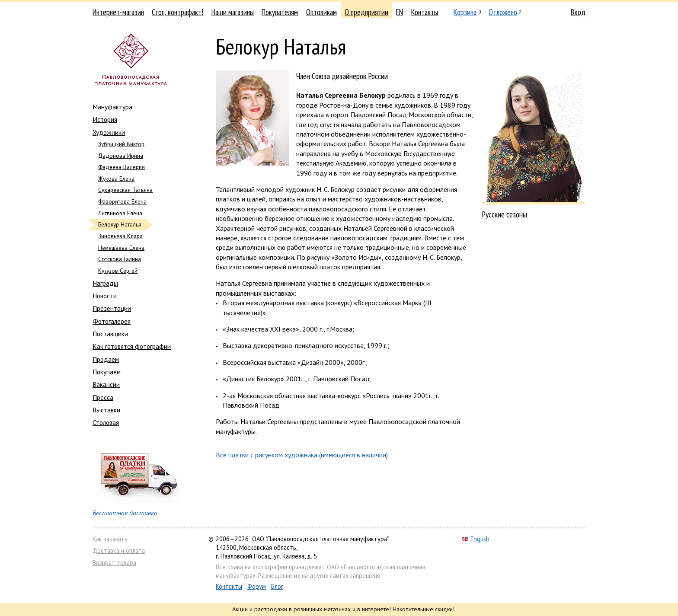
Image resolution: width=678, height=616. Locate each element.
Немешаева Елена (121, 248)
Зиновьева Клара (120, 236)
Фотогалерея (112, 321)
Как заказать (110, 539)
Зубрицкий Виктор (121, 144)
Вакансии (106, 384)
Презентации (112, 308)
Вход (578, 12)
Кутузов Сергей (118, 271)
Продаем (106, 359)
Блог (277, 586)
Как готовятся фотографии (132, 346)
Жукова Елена (116, 179)
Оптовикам (321, 12)
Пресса (103, 397)
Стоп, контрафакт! (177, 12)
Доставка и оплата (119, 551)
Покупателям (280, 12)
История (105, 119)
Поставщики (110, 334)
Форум (257, 586)
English (476, 539)
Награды (105, 283)
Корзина (465, 12)
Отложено (503, 12)
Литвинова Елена (120, 213)
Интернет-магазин (118, 12)
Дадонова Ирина (121, 156)
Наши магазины (233, 12)
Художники (109, 132)
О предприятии (366, 12)
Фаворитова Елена (122, 202)
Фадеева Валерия (122, 167)
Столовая (106, 422)
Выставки (106, 410)
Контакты (425, 12)
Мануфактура (112, 107)
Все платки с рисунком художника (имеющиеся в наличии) (302, 455)
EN (400, 12)
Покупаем (107, 372)
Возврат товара (114, 563)
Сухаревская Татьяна (125, 190)
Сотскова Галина (120, 259)
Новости (105, 296)
